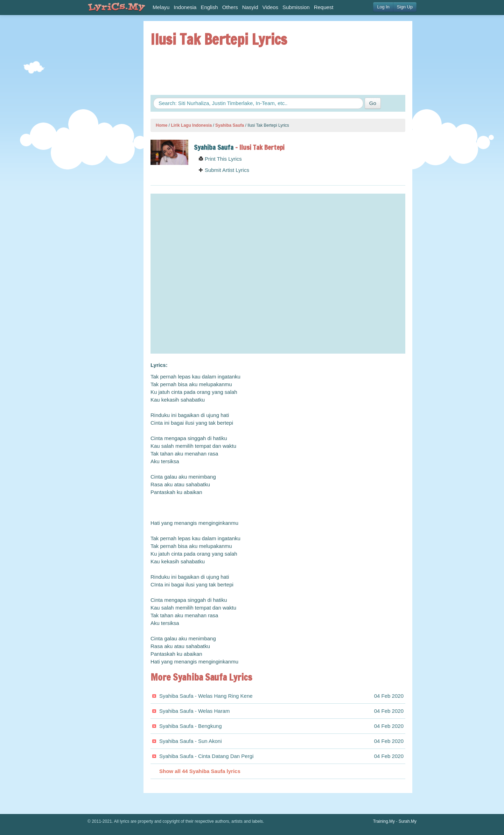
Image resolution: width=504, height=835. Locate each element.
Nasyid (250, 7)
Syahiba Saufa (230, 125)
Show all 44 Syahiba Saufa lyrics (200, 771)
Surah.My (408, 821)
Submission (296, 7)
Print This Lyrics (220, 159)
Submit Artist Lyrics (224, 170)
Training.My (384, 821)
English (209, 7)
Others (230, 7)
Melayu (161, 7)
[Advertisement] (108, 126)
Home (162, 125)
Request (324, 7)
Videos (271, 7)
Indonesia (185, 7)
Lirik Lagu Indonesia (191, 125)
